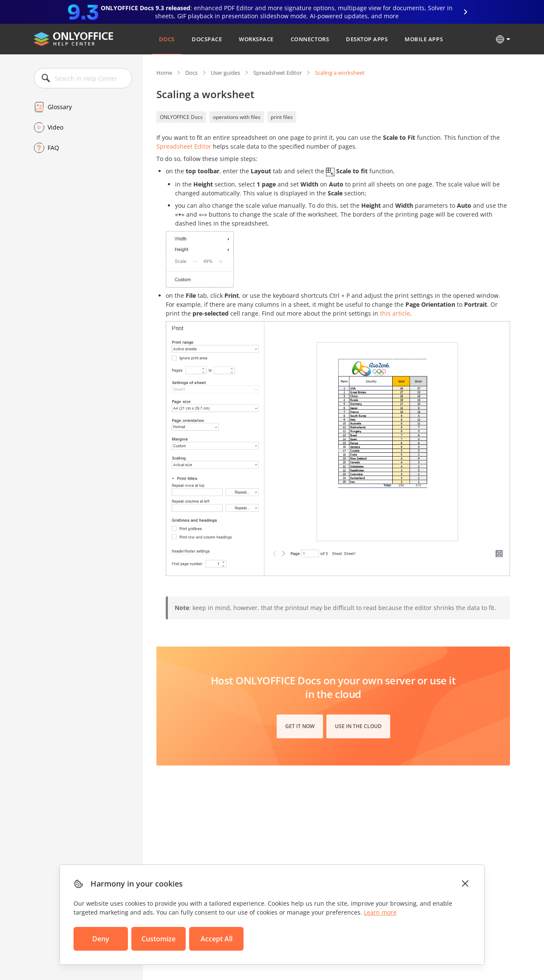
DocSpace (207, 39)
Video (55, 127)
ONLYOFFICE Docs (181, 117)
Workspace (256, 39)
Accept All (217, 939)
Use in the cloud (358, 726)
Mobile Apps (424, 39)
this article (395, 313)
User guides (225, 73)
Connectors (310, 39)
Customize (159, 939)
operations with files (237, 117)
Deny (101, 939)
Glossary (60, 107)
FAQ (53, 148)
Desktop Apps (367, 39)
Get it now (300, 726)
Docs (167, 39)
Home (164, 73)
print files (282, 117)
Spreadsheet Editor (278, 73)
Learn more (380, 912)
